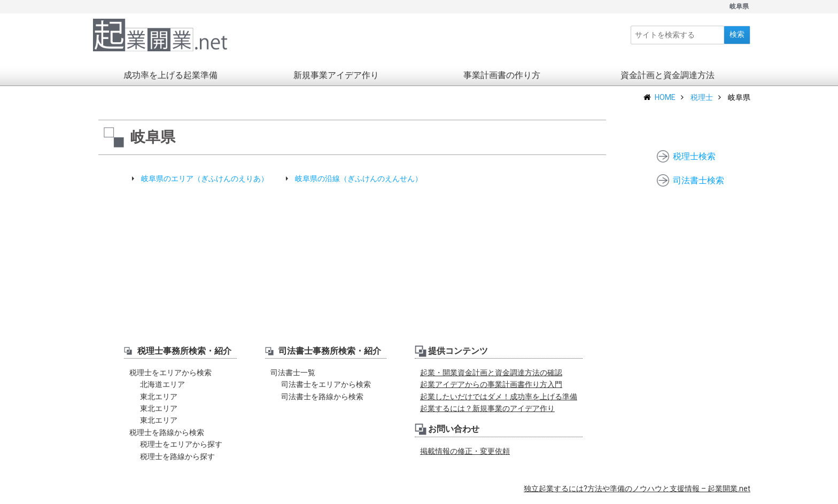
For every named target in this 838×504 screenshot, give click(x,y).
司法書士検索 (699, 180)
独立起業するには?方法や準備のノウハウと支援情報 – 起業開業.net (637, 494)
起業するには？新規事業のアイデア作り (487, 414)
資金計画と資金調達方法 (668, 80)
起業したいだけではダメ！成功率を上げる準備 (499, 402)
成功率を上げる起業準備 (170, 80)
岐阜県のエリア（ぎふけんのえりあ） (205, 184)
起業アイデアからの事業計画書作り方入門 (491, 390)
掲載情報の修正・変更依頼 (465, 456)
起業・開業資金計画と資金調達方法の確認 (491, 378)
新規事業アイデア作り (336, 80)
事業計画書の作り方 (502, 80)
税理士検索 (694, 156)
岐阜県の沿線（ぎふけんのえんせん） (359, 184)
